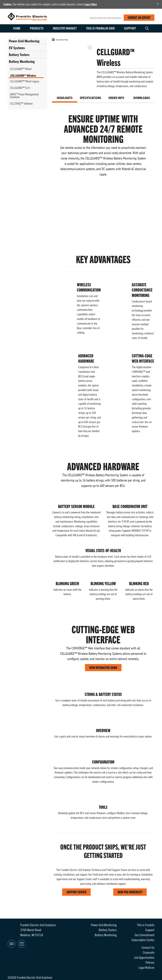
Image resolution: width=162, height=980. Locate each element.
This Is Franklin (146, 925)
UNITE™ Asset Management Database (24, 96)
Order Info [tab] (116, 98)
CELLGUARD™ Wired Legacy (25, 81)
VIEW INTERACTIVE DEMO (103, 667)
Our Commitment (145, 935)
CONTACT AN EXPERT (139, 17)
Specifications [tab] (90, 98)
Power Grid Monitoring (24, 41)
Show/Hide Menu (60, 40)
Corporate (149, 952)
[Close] (158, 4)
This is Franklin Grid (100, 28)
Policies (150, 962)
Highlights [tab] (65, 98)
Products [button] (37, 28)
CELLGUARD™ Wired (21, 69)
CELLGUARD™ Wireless (23, 75)
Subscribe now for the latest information (105, 18)
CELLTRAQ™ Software (21, 103)
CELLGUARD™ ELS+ (20, 88)
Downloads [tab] (142, 98)
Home (17, 28)
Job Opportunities (144, 957)
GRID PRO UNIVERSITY (130, 892)
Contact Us (148, 947)
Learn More (91, 4)
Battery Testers (19, 55)
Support (130, 28)
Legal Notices (146, 967)
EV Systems (17, 48)
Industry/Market (65, 28)
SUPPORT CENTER (76, 892)
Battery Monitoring (22, 61)
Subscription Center (143, 940)
